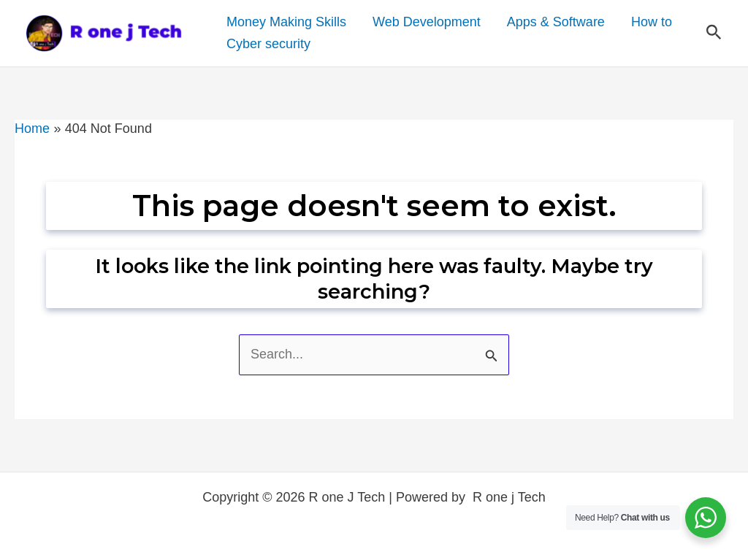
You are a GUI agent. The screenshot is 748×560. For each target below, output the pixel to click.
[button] (714, 33)
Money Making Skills (286, 22)
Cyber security (268, 44)
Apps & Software (556, 22)
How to (652, 22)
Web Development (427, 22)
